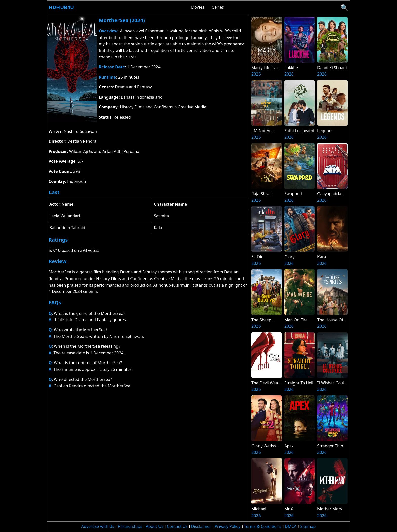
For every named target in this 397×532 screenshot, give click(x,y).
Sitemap (308, 526)
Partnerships (130, 526)
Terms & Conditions (263, 526)
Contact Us (177, 526)
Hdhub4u (61, 7)
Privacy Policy (227, 526)
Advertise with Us (98, 526)
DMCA (291, 526)
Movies (198, 7)
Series (218, 7)
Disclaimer (201, 526)
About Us (155, 526)
